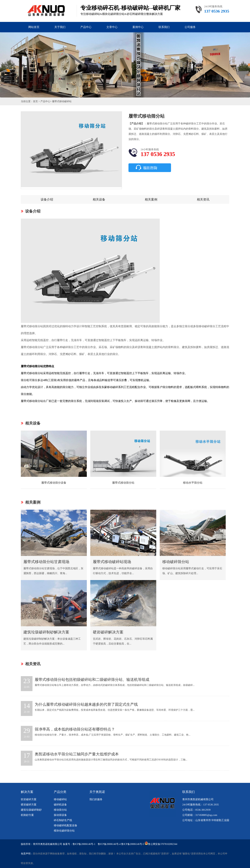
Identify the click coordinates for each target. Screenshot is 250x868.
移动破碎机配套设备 (66, 825)
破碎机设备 (60, 805)
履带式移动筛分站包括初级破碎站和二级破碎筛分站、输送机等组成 (92, 680)
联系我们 (164, 27)
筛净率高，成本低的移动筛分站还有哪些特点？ (75, 729)
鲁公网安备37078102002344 (163, 844)
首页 (35, 101)
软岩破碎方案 (29, 799)
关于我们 (60, 27)
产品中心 (86, 27)
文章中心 (112, 27)
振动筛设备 (60, 815)
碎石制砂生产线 (63, 820)
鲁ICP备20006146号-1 (84, 844)
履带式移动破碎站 (62, 101)
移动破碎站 (60, 799)
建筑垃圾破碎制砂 (31, 810)
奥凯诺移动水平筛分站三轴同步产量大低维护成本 (77, 754)
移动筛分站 (60, 810)
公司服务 (190, 27)
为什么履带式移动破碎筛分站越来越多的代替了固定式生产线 (86, 704)
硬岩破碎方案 (29, 805)
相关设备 (99, 199)
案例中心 (138, 27)
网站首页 (34, 27)
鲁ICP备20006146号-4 (109, 844)
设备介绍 (47, 199)
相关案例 (151, 199)
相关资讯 (203, 199)
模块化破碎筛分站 (64, 831)
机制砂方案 (27, 815)
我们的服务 (96, 799)
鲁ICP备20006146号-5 (133, 844)
